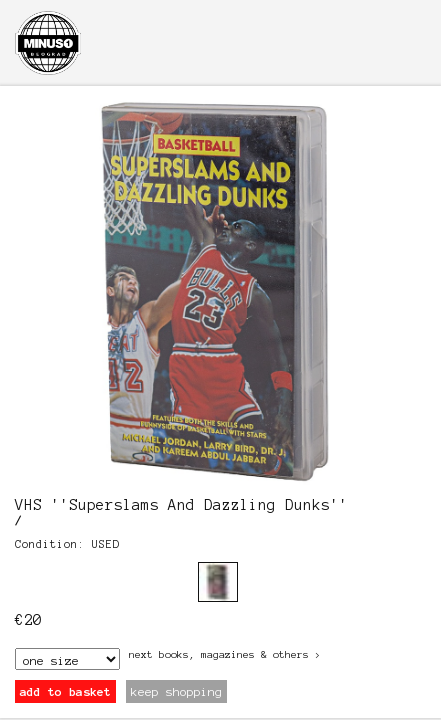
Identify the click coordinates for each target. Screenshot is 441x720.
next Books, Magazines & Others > (225, 654)
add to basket (65, 691)
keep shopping (176, 691)
